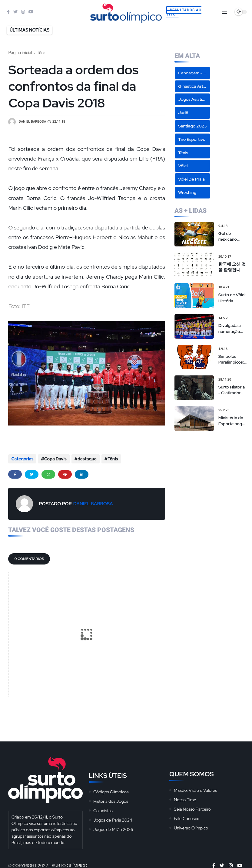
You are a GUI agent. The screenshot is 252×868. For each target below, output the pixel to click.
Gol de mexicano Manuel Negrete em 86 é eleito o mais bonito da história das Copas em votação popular (232, 237)
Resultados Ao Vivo (184, 12)
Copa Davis (55, 459)
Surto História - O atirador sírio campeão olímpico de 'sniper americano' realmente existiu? (232, 390)
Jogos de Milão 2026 (113, 829)
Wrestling (187, 192)
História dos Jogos (111, 801)
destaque (87, 459)
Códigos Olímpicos (111, 791)
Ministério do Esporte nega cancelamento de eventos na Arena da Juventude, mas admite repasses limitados (232, 421)
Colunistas (103, 810)
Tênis (42, 53)
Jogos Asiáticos (193, 99)
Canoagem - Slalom (194, 73)
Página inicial (20, 53)
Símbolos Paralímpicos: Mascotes (231, 359)
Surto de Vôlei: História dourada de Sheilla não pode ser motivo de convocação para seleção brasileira (232, 298)
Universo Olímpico (191, 827)
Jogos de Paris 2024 (113, 819)
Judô (183, 113)
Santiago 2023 (192, 126)
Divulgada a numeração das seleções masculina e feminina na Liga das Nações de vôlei (231, 329)
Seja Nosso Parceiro (192, 809)
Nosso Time (185, 799)
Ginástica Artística (194, 86)
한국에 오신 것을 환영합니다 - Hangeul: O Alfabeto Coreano (232, 267)
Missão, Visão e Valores (195, 790)
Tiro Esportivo (192, 139)
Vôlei (183, 166)
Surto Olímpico (70, 865)
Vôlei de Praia (191, 179)
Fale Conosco (187, 818)
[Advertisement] (211, 467)
